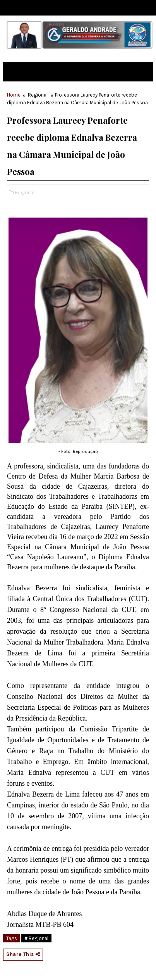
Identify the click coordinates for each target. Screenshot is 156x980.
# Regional (36, 938)
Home (14, 95)
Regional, (25, 193)
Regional (38, 95)
